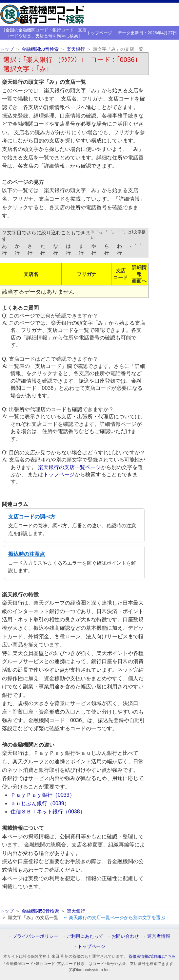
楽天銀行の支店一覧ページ (70, 467)
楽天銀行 (76, 49)
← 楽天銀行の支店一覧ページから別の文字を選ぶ (114, 917)
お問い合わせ (125, 936)
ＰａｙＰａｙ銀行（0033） (43, 795)
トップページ (99, 33)
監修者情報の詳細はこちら (152, 956)
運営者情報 (159, 936)
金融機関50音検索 (40, 49)
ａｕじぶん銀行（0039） (40, 803)
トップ (7, 49)
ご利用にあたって (85, 936)
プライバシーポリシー (35, 936)
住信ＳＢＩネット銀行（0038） (48, 812)
